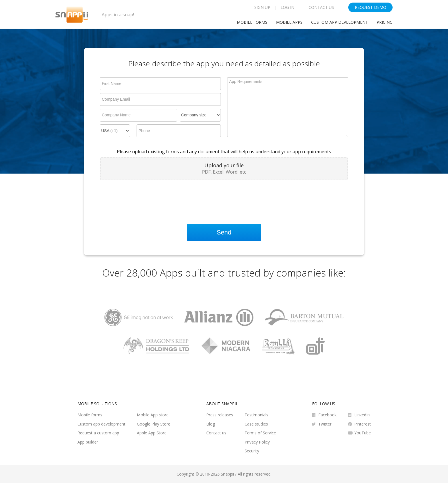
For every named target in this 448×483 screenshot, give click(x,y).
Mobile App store (153, 415)
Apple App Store (152, 433)
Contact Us (321, 7)
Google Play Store (154, 424)
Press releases (220, 415)
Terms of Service (260, 433)
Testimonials (256, 415)
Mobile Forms (252, 22)
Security (252, 451)
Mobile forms (90, 415)
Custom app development (340, 22)
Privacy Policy (257, 442)
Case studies (256, 424)
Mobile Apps (289, 22)
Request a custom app (98, 433)
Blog (211, 424)
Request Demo (371, 7)
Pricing (385, 22)
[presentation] (144, 197)
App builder (88, 442)
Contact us (216, 433)
